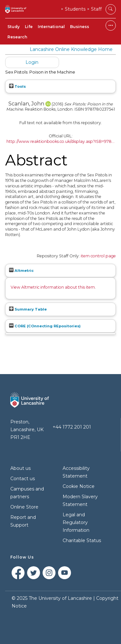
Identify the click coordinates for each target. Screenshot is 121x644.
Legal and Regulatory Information (76, 522)
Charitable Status (82, 540)
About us (20, 468)
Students (75, 9)
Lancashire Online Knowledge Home (71, 49)
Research (17, 37)
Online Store (24, 507)
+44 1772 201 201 (72, 427)
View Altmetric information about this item (53, 287)
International (51, 27)
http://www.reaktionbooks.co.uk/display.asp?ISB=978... (60, 141)
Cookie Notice (79, 486)
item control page (98, 256)
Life (29, 27)
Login (32, 62)
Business (80, 27)
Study (14, 27)
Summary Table (28, 309)
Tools (17, 86)
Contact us (23, 479)
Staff (96, 9)
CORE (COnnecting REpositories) (45, 326)
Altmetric (21, 271)
